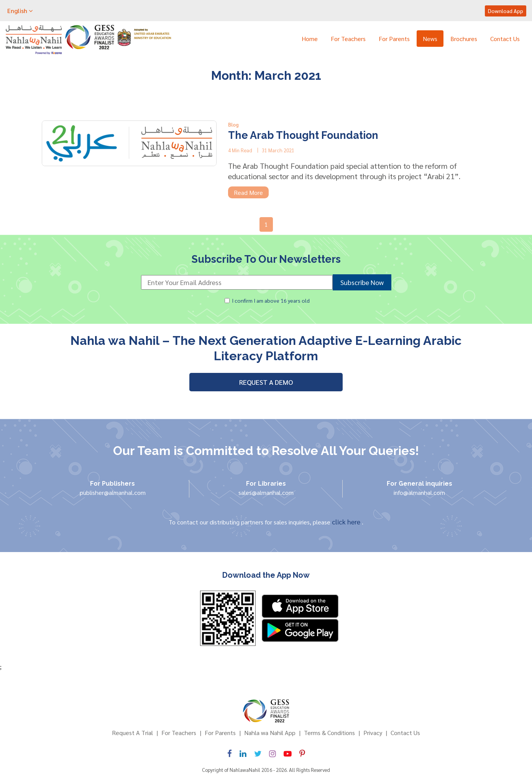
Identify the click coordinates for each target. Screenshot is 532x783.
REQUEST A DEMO (266, 382)
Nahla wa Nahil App (270, 733)
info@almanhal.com (419, 492)
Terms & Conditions (329, 733)
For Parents (394, 39)
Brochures (464, 39)
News (430, 39)
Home (310, 39)
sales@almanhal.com (266, 492)
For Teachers (348, 39)
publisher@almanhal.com (113, 492)
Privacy (373, 733)
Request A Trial (132, 733)
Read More (248, 192)
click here (347, 522)
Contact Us (505, 39)
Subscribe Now (362, 282)
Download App (506, 11)
